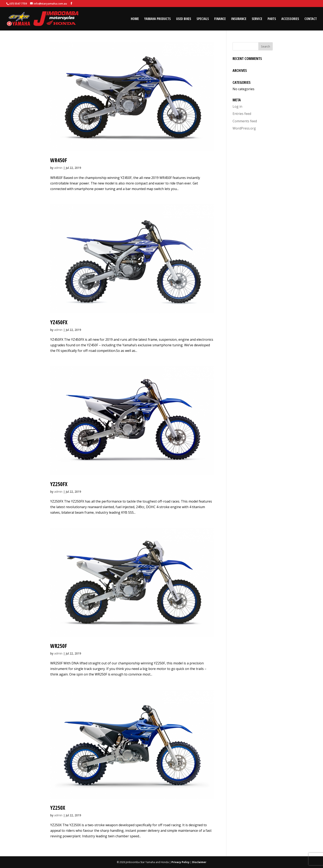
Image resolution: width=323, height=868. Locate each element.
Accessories (290, 19)
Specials (203, 19)
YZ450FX (59, 322)
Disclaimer (199, 862)
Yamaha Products (157, 19)
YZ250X (58, 808)
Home (135, 19)
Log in (237, 106)
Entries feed (242, 114)
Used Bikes (184, 19)
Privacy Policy (180, 862)
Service (257, 19)
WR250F (59, 646)
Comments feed (245, 121)
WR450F (59, 160)
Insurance (239, 19)
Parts (272, 19)
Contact (311, 19)
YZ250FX (59, 484)
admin (58, 168)
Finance (220, 19)
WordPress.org (244, 128)
